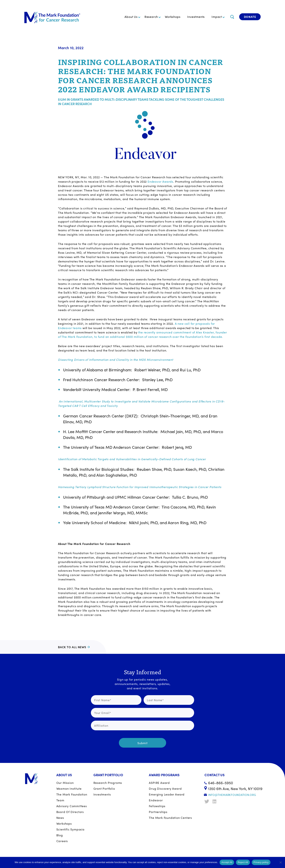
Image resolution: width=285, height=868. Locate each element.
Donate (250, 17)
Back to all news (72, 647)
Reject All (243, 862)
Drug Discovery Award (165, 789)
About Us (131, 17)
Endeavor (156, 800)
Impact (217, 17)
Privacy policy (261, 862)
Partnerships (158, 812)
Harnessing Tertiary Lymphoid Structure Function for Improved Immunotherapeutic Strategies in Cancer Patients (140, 487)
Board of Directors (70, 812)
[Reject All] (280, 862)
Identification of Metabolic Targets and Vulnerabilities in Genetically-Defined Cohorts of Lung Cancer (132, 459)
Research (151, 17)
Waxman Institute (69, 789)
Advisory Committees (72, 806)
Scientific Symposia (70, 829)
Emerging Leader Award (167, 794)
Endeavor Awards (160, 181)
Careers (62, 841)
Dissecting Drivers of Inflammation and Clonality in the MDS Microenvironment (116, 360)
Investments (196, 17)
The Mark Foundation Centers (170, 818)
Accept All (227, 862)
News (60, 818)
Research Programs (108, 783)
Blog (60, 835)
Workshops (173, 17)
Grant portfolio (104, 789)
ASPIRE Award (159, 783)
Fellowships (157, 806)
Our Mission (65, 783)
